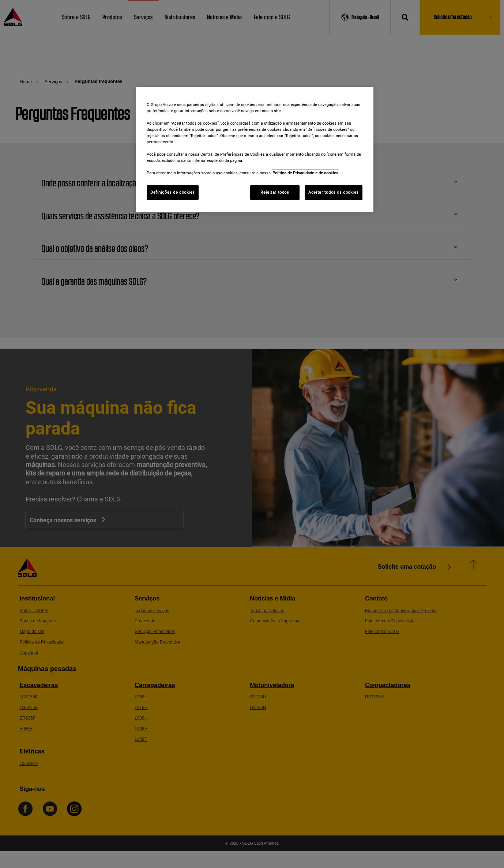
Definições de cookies (173, 192)
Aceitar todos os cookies (334, 192)
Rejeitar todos (275, 192)
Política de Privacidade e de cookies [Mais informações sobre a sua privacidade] (305, 173)
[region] (255, 150)
